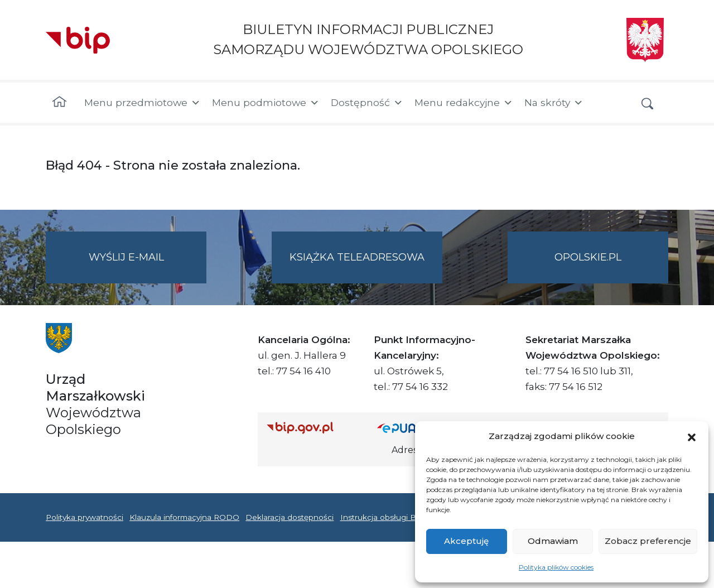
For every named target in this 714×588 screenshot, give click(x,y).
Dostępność (367, 103)
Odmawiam (553, 541)
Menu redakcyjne (464, 103)
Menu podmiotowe (266, 103)
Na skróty (554, 103)
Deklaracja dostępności (290, 517)
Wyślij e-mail (148, 266)
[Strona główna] (59, 103)
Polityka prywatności (85, 517)
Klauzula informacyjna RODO (184, 517)
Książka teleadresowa (357, 257)
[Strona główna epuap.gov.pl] (413, 428)
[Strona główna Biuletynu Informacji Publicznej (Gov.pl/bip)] (313, 428)
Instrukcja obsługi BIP (382, 517)
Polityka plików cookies (556, 567)
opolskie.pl (588, 257)
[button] (692, 436)
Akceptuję (466, 541)
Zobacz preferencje (648, 541)
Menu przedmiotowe (143, 103)
